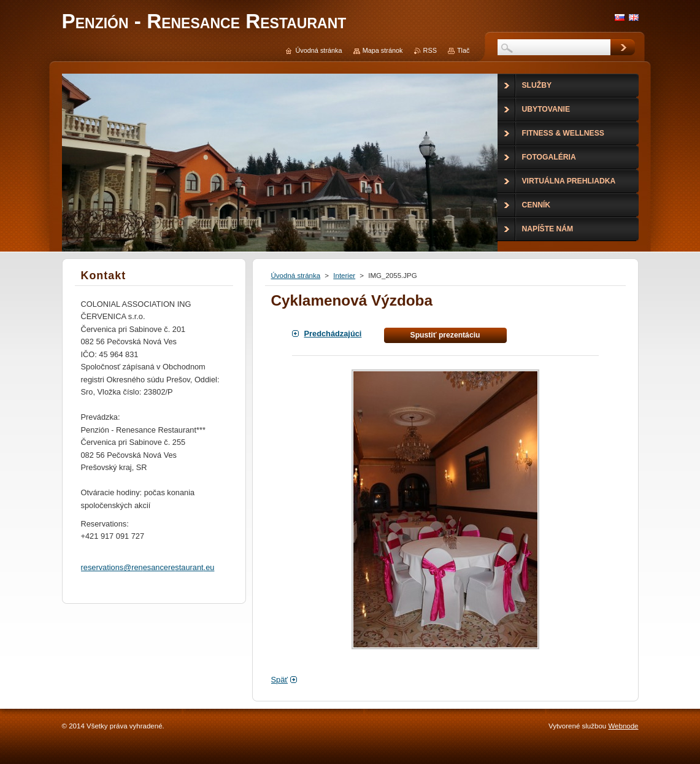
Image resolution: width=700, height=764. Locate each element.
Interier (344, 276)
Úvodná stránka (296, 276)
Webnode (623, 726)
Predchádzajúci (333, 334)
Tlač (463, 50)
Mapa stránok (383, 50)
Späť (280, 680)
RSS (430, 50)
